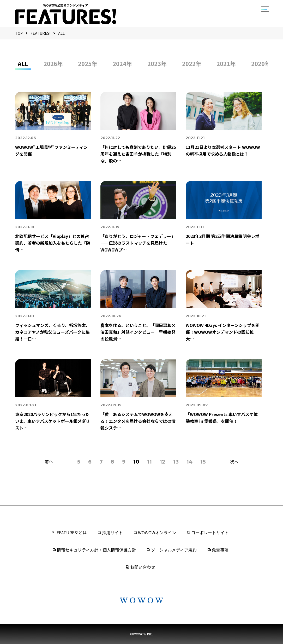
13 (176, 462)
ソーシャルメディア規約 (174, 550)
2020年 (261, 63)
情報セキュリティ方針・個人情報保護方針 (96, 550)
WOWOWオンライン (157, 532)
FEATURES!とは (72, 532)
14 (189, 462)
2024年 (122, 63)
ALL (61, 33)
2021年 (226, 63)
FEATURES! (40, 33)
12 (162, 462)
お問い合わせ (143, 567)
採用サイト (112, 532)
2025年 (88, 63)
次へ (234, 462)
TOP (19, 33)
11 (149, 462)
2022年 (192, 63)
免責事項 (220, 550)
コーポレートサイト (210, 532)
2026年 (53, 63)
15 (203, 462)
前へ (49, 462)
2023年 (157, 63)
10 (136, 462)
